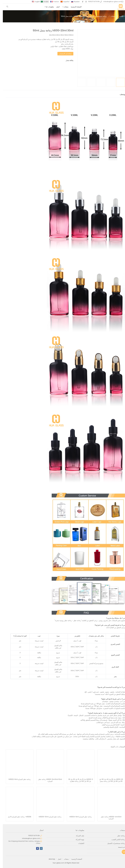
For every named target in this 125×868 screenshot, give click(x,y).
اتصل (55, 7)
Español (63, 2)
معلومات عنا (47, 7)
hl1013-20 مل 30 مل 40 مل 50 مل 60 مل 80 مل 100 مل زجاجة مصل (108, 780)
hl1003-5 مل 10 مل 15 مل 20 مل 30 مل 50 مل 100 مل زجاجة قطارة (78, 780)
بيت (117, 16)
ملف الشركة (77, 836)
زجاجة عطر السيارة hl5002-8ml (17, 779)
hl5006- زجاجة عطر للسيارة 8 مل (17, 817)
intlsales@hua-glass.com (110, 2)
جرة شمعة (119, 847)
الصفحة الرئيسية (73, 7)
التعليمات (78, 843)
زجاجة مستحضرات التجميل (95, 16)
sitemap (49, 859)
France (53, 2)
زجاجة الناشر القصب (115, 840)
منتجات (63, 7)
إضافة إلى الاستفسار (63, 54)
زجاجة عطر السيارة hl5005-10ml (47, 817)
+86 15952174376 (91, 2)
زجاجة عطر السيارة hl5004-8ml (78, 817)
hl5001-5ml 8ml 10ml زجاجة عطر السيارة (47, 780)
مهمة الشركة (77, 840)
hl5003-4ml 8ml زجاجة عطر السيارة (108, 818)
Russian (74, 2)
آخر (121, 851)
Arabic (43, 2)
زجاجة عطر (118, 836)
